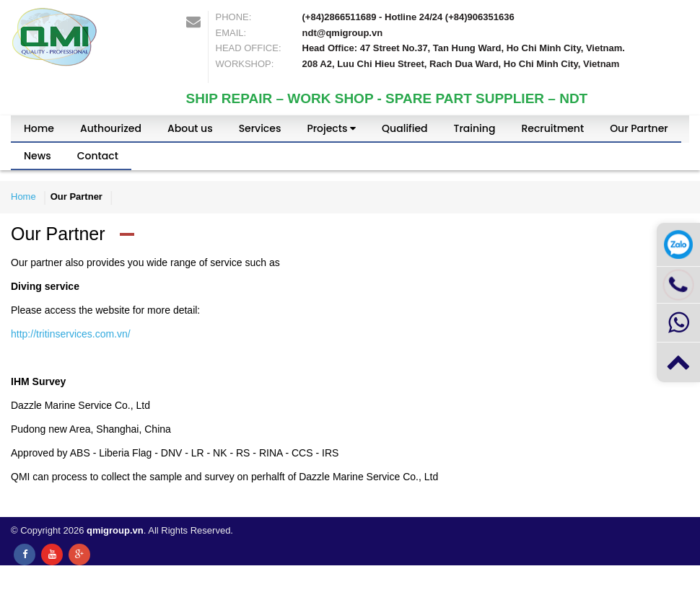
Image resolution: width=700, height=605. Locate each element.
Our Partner (639, 128)
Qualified (404, 128)
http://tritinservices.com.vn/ (71, 334)
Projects (331, 128)
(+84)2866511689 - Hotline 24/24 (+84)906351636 (408, 17)
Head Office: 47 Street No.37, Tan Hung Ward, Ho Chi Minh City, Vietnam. (464, 48)
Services (260, 128)
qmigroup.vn (115, 530)
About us (190, 128)
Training (475, 128)
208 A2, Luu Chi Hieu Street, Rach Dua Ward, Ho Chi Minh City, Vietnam (461, 64)
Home (39, 128)
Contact (98, 156)
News (38, 156)
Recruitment (552, 128)
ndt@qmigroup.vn (343, 33)
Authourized (111, 128)
